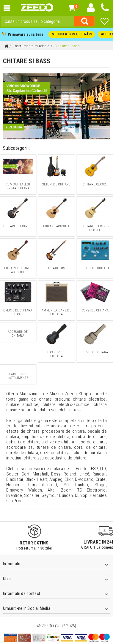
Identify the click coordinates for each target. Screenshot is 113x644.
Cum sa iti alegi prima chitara (18, 187)
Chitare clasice (95, 185)
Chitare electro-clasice (95, 229)
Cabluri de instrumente (18, 376)
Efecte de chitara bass (18, 313)
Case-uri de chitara (57, 355)
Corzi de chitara (95, 311)
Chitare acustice (56, 227)
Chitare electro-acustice (18, 270)
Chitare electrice (18, 227)
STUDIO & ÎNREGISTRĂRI (71, 34)
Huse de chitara (95, 353)
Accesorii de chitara (18, 334)
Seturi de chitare (56, 185)
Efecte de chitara (95, 269)
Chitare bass (57, 269)
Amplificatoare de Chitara (56, 313)
